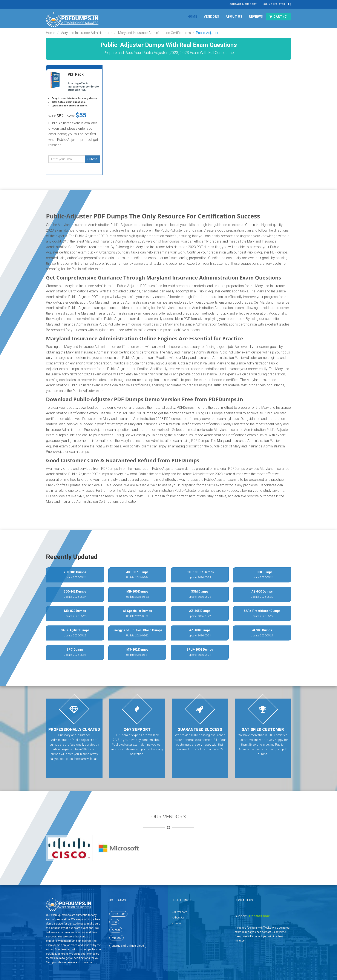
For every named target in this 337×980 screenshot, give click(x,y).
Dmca (177, 923)
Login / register (274, 4)
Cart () (279, 17)
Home (192, 17)
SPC (114, 922)
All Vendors (180, 912)
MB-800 (116, 938)
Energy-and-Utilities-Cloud (128, 946)
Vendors (211, 17)
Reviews (256, 17)
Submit (92, 159)
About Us (234, 17)
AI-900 (116, 930)
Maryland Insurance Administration (86, 33)
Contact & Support (243, 4)
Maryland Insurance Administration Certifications (154, 33)
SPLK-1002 (118, 914)
